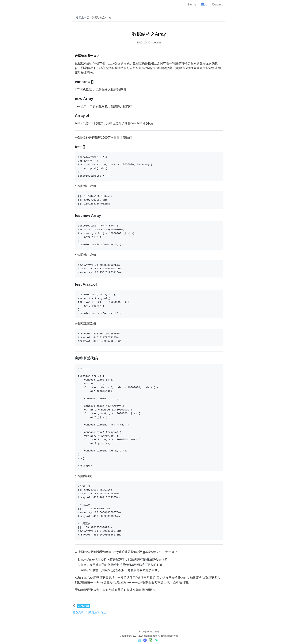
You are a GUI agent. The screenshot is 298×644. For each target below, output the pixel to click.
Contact (217, 4)
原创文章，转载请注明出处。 (90, 612)
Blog (204, 4)
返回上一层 (82, 17)
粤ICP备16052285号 (149, 632)
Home (192, 4)
